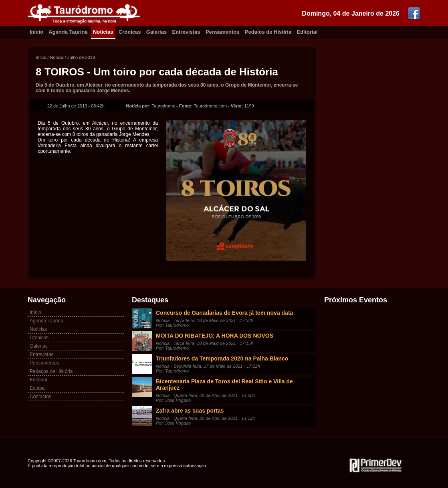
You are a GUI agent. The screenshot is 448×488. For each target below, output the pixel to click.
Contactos (40, 397)
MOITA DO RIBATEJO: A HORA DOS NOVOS (215, 336)
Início (41, 57)
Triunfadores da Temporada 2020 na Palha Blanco (222, 358)
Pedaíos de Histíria (268, 32)
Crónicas (130, 32)
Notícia (57, 57)
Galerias (156, 32)
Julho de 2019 (81, 57)
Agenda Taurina (68, 32)
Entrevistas (186, 32)
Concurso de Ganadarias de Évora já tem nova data (224, 313)
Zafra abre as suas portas (190, 411)
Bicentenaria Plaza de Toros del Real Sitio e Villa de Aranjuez (224, 385)
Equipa (37, 388)
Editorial (307, 32)
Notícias (103, 32)
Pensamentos (223, 32)
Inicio (36, 32)
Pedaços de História (51, 371)
